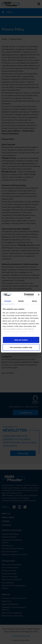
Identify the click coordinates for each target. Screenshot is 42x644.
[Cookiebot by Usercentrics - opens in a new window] (25, 295)
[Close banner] (39, 295)
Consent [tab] (8, 301)
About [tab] (34, 301)
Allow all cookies (21, 340)
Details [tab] (21, 301)
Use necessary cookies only (21, 347)
